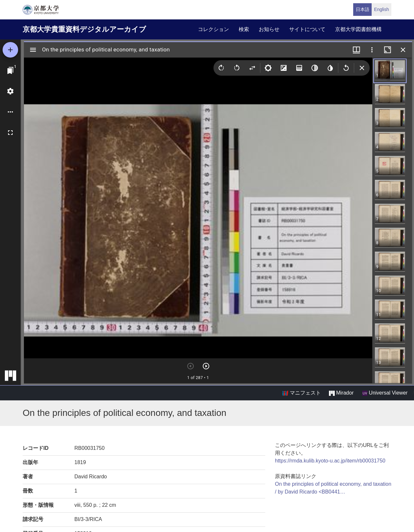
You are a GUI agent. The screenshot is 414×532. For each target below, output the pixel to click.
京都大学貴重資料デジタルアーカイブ (84, 29)
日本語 (363, 9)
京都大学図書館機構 (358, 29)
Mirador (341, 393)
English (382, 9)
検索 (244, 29)
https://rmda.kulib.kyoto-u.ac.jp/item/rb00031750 (330, 461)
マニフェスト (301, 393)
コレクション (213, 29)
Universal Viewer (385, 393)
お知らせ (269, 29)
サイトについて (307, 29)
